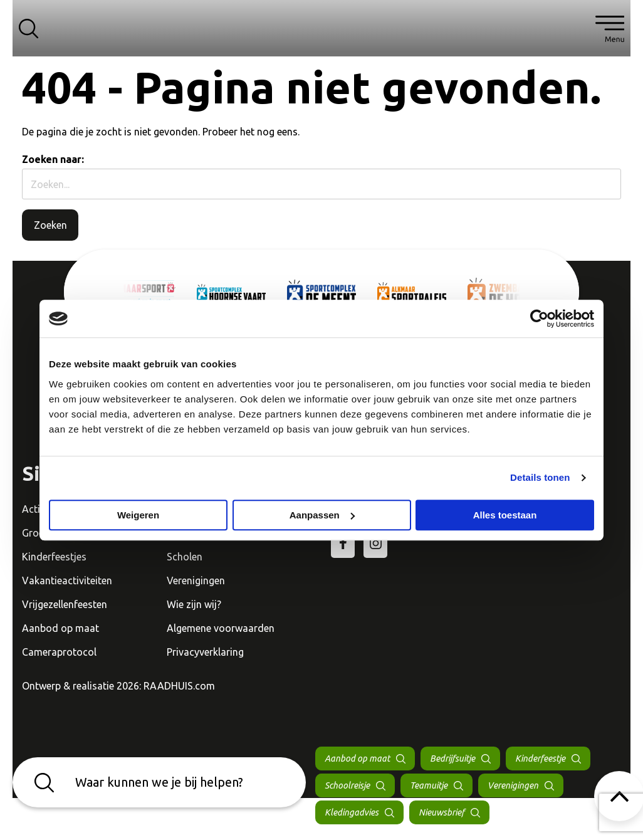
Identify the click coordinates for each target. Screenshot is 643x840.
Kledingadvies (352, 812)
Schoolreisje (347, 785)
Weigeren (138, 515)
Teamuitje (429, 785)
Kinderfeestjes (54, 557)
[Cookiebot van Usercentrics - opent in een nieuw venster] (539, 318)
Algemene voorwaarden (221, 628)
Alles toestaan (505, 515)
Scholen (185, 557)
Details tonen (540, 477)
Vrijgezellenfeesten (65, 604)
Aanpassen (322, 515)
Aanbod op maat (60, 628)
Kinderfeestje (540, 759)
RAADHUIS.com (179, 686)
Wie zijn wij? (194, 604)
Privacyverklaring (205, 652)
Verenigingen (196, 580)
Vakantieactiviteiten (67, 580)
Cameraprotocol (59, 652)
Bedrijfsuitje (452, 759)
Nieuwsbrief (442, 812)
